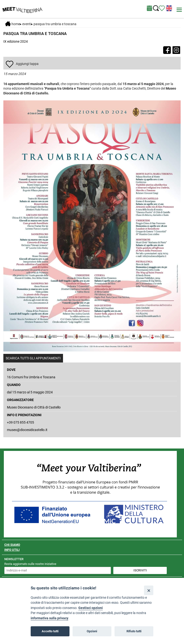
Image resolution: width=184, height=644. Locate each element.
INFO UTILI (12, 550)
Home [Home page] (12, 24)
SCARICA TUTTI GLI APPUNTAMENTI (33, 358)
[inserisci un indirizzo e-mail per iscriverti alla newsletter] (58, 570)
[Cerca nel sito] (156, 8)
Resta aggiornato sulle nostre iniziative (30, 564)
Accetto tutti (50, 631)
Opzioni (92, 631)
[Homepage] (22, 9)
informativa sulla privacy (49, 618)
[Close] (149, 590)
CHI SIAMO (12, 545)
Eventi (27, 24)
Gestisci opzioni (91, 608)
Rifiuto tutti (134, 631)
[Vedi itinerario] (162, 8)
